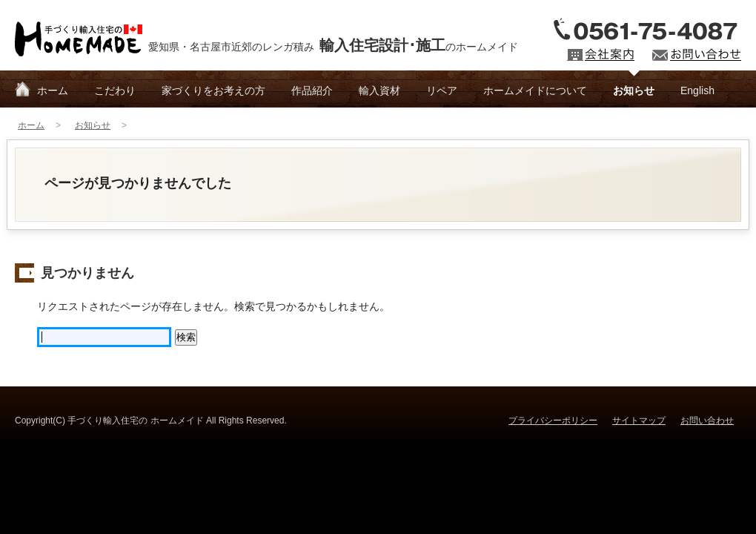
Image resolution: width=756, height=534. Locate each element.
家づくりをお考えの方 (213, 90)
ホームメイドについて (535, 90)
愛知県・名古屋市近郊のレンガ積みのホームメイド (333, 45)
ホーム (53, 90)
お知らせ (634, 90)
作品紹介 (312, 90)
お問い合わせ (707, 421)
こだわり (115, 90)
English (697, 90)
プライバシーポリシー (553, 421)
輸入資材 (379, 90)
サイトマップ (639, 421)
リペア (442, 90)
